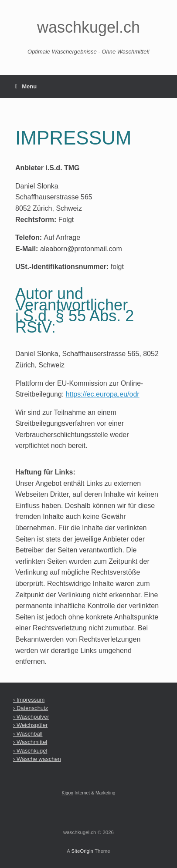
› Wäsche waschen (37, 759)
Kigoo (67, 793)
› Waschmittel (30, 742)
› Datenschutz (31, 708)
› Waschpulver (31, 717)
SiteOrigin (82, 851)
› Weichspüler (30, 725)
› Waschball (28, 734)
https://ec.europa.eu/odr (103, 394)
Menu (26, 86)
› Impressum (29, 700)
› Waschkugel (30, 751)
